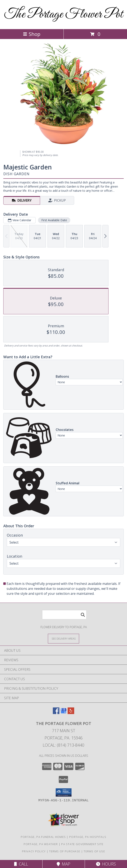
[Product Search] (64, 615)
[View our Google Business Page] (63, 713)
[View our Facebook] (56, 713)
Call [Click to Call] (21, 864)
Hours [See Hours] (106, 864)
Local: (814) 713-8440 (63, 745)
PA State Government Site (82, 844)
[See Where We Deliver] (63, 638)
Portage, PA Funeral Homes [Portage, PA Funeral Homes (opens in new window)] (43, 837)
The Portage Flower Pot (64, 15)
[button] (64, 792)
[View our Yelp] (71, 713)
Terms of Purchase (65, 851)
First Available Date (54, 220)
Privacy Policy (34, 851)
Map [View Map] (63, 864)
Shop (32, 34)
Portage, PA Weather (41, 844)
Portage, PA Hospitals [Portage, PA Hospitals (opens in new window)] (88, 837)
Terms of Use (94, 851)
